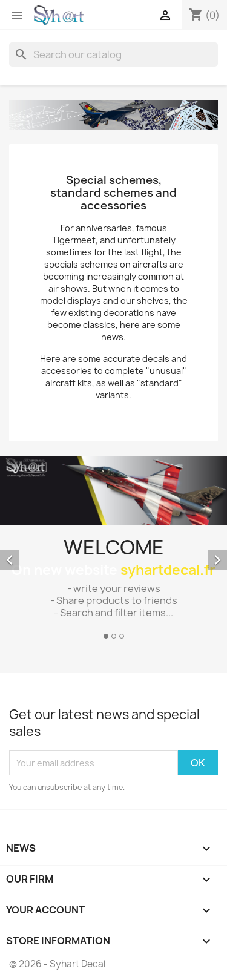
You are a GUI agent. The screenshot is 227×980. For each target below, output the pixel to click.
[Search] (113, 54)
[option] (113, 550)
